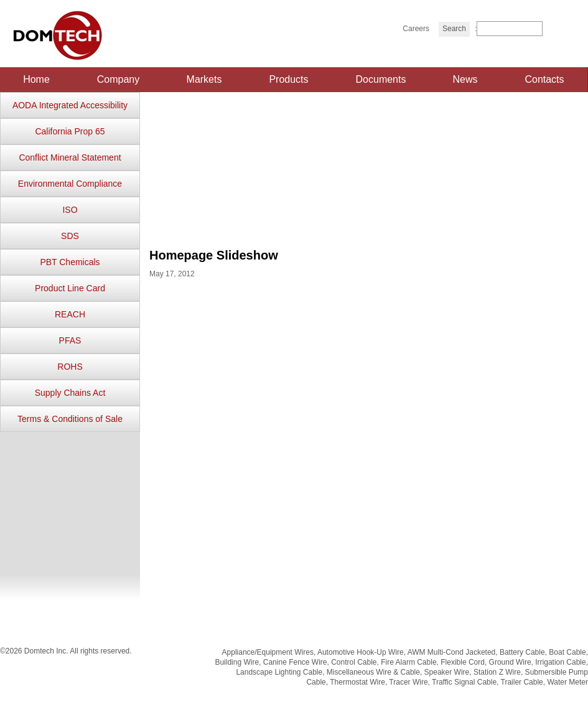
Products (288, 79)
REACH (70, 314)
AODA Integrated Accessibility (70, 105)
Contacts (544, 79)
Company (118, 79)
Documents (381, 79)
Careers (416, 29)
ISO (70, 210)
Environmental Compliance (70, 184)
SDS (70, 236)
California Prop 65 (70, 131)
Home (36, 79)
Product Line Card (70, 288)
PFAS (70, 340)
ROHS (70, 367)
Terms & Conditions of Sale (70, 419)
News (465, 79)
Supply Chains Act (70, 393)
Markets (204, 79)
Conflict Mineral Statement (70, 157)
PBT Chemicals (70, 262)
